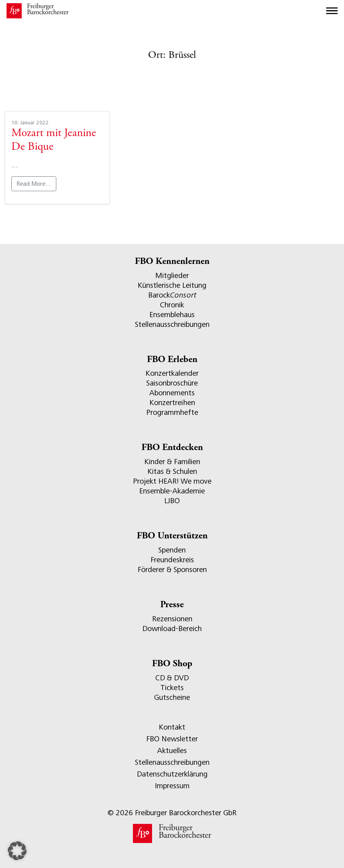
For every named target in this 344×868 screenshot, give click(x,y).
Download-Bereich (172, 629)
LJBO (172, 501)
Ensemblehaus (172, 315)
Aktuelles (172, 751)
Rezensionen (172, 619)
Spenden (172, 550)
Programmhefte (172, 412)
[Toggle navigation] (332, 11)
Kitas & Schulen (172, 471)
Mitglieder (172, 275)
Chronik (172, 305)
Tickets (172, 688)
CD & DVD (172, 678)
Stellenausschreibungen (172, 324)
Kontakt (172, 727)
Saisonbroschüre (172, 383)
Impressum (172, 786)
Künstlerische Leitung (172, 285)
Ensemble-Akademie (172, 491)
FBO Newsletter (172, 739)
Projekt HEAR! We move (172, 481)
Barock (172, 295)
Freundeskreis (172, 560)
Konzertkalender (172, 373)
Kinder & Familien (172, 462)
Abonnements (172, 393)
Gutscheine (172, 697)
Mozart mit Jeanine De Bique (54, 140)
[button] (17, 851)
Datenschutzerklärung (172, 774)
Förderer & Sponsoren (172, 569)
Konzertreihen (172, 403)
